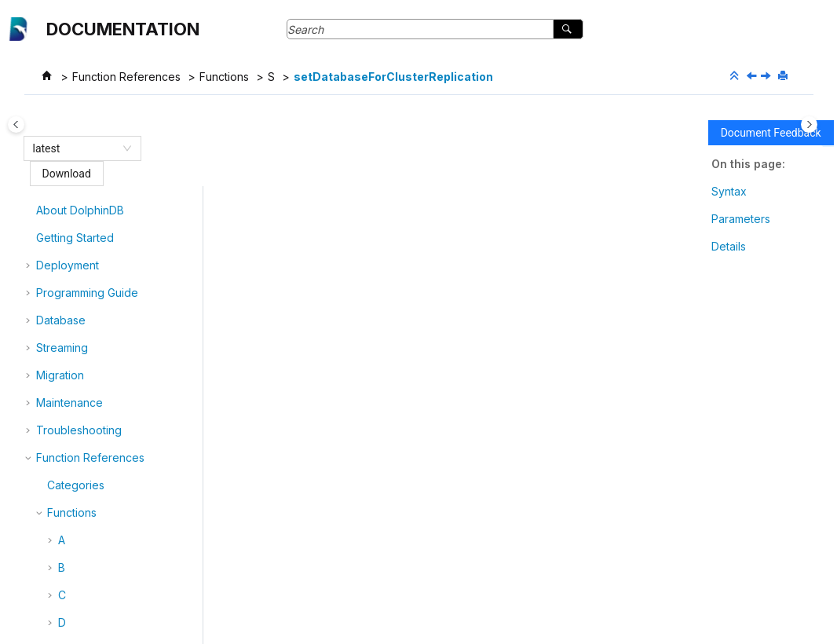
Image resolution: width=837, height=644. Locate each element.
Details (729, 246)
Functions (224, 77)
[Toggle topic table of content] (809, 124)
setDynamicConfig (116, 531)
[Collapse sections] (736, 76)
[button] (63, 196)
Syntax (729, 191)
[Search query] (435, 29)
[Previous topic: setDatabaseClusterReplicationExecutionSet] (753, 77)
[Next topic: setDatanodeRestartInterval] (767, 77)
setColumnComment (121, 278)
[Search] (568, 29)
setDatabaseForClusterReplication (393, 77)
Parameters (741, 219)
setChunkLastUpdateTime (135, 223)
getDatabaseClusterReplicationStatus (429, 535)
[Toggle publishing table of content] (28, 124)
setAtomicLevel (108, 195)
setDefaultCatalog (115, 503)
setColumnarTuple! (117, 250)
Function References (126, 77)
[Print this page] (784, 76)
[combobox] (75, 148)
